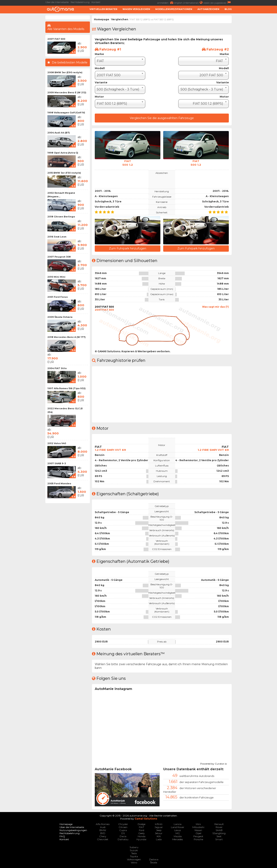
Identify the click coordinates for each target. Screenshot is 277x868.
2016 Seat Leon (57, 237)
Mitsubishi (198, 827)
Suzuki (134, 850)
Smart (219, 839)
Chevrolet (103, 839)
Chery (103, 836)
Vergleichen (120, 19)
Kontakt (96, 2)
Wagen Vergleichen (136, 9)
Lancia (178, 824)
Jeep (159, 830)
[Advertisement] (255, 76)
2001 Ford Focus (58, 297)
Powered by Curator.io (214, 763)
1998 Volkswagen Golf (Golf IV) (66, 113)
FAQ (62, 836)
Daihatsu (123, 839)
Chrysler (123, 824)
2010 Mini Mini (56, 277)
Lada (159, 839)
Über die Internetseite (57, 2)
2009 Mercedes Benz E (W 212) (67, 92)
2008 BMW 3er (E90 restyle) (65, 72)
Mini (198, 824)
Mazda (178, 836)
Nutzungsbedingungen (73, 830)
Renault (219, 824)
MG (178, 833)
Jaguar (159, 827)
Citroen (123, 827)
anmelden (166, 3)
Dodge (142, 824)
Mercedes (178, 839)
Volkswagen (134, 859)
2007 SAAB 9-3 (57, 463)
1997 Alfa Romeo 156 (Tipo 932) (67, 388)
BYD (103, 833)
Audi (103, 827)
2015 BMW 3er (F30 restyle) (64, 173)
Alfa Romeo (103, 824)
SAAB (219, 830)
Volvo (134, 862)
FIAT (142, 827)
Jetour (159, 833)
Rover (219, 827)
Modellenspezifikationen (174, 9)
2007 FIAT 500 (56, 39)
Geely (142, 833)
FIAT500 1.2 (128, 163)
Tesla (134, 853)
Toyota (134, 856)
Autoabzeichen (208, 9)
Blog (228, 9)
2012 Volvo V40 (57, 443)
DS (123, 833)
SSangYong (219, 833)
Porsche (198, 839)
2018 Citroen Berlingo (61, 217)
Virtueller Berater (103, 9)
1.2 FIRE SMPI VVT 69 (110, 449)
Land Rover (178, 827)
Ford (142, 830)
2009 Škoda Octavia (60, 317)
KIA (159, 836)
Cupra (123, 830)
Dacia (123, 836)
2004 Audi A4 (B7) (59, 133)
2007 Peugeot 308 (59, 257)
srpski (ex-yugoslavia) (218, 3)
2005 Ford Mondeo (59, 483)
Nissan (198, 830)
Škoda (154, 862)
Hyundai (141, 839)
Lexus (178, 830)
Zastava (154, 859)
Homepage (102, 19)
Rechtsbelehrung (80, 2)
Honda (142, 836)
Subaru (134, 847)
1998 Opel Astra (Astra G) (63, 153)
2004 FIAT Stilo (57, 368)
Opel (198, 833)
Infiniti (159, 824)
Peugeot (198, 836)
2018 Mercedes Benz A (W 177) (67, 337)
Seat (219, 836)
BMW (103, 830)
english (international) (189, 3)
